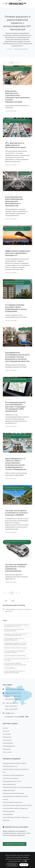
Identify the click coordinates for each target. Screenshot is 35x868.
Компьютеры (7, 737)
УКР (6, 601)
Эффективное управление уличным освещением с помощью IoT (17, 253)
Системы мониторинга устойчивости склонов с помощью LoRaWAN (17, 513)
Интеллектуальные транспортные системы (17, 659)
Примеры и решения (21, 49)
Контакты (6, 731)
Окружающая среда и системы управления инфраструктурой (15, 644)
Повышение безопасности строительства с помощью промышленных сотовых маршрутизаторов (17, 96)
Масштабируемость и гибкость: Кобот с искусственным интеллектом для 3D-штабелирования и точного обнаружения (15, 464)
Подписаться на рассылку (15, 844)
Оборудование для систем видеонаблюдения (14, 639)
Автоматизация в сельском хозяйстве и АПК (14, 630)
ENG (13, 601)
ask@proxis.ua (10, 713)
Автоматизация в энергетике (15, 656)
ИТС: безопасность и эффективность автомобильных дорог (16, 145)
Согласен (24, 865)
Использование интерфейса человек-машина (15, 652)
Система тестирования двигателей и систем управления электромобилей (16, 568)
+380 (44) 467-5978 (11, 709)
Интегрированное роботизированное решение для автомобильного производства (14, 201)
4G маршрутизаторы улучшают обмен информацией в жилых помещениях (16, 308)
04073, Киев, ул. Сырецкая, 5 (15, 689)
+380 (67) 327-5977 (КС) (13, 693)
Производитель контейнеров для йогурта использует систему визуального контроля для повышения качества (17, 357)
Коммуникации (8, 743)
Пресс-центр (7, 752)
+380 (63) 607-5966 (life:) (13, 699)
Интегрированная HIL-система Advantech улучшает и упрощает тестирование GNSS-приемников (16, 407)
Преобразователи (9, 746)
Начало (10, 49)
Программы (7, 749)
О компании (7, 734)
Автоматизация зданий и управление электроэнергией (15, 664)
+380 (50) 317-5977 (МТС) (13, 696)
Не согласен (12, 865)
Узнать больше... (12, 111)
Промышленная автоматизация (16, 648)
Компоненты (7, 740)
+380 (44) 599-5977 (11, 706)
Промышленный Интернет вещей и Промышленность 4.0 (17, 626)
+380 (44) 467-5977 (12, 703)
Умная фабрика (25, 174)
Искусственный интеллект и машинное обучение (14, 672)
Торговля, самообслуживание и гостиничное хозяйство (16, 635)
